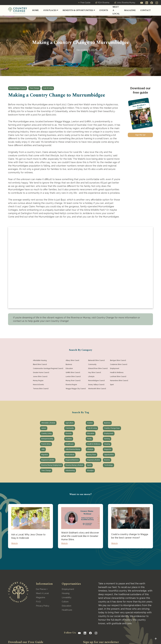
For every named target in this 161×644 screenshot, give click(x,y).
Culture (65, 602)
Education (66, 606)
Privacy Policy (43, 606)
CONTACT (145, 10)
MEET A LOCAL (116, 10)
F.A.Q (38, 602)
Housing (66, 593)
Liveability (67, 597)
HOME (35, 10)
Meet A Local (42, 593)
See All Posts (81, 556)
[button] (51, 10)
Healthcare (67, 610)
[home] (17, 10)
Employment (68, 589)
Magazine (41, 597)
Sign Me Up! (140, 135)
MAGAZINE (130, 10)
